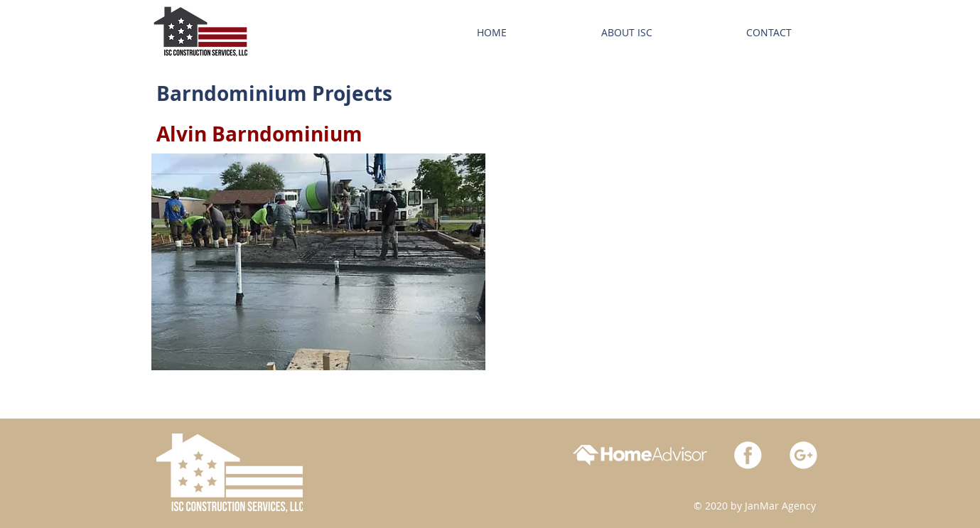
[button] (318, 262)
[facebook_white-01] (748, 455)
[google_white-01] (803, 455)
